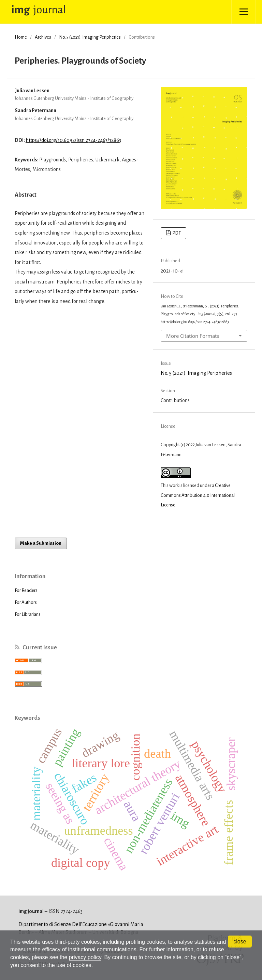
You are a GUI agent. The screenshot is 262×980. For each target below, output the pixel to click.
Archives (43, 37)
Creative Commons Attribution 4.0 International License (198, 495)
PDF (176, 233)
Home (21, 37)
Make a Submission (41, 543)
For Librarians (28, 614)
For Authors (26, 602)
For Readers (26, 590)
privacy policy (85, 957)
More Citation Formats (193, 336)
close (240, 942)
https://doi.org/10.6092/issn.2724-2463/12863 (73, 140)
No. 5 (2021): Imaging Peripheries (90, 37)
